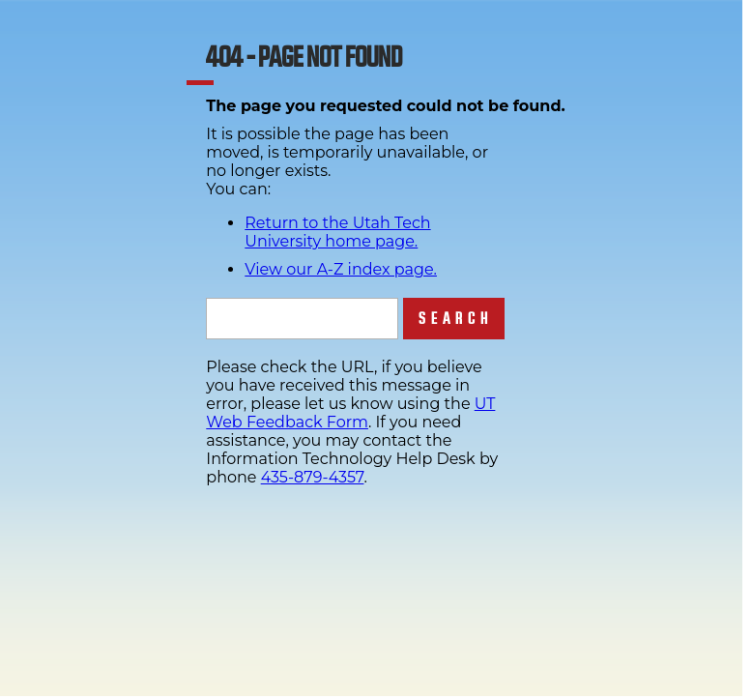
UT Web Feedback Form (350, 413)
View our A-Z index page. (341, 269)
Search (456, 319)
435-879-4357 (313, 477)
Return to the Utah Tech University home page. (337, 232)
